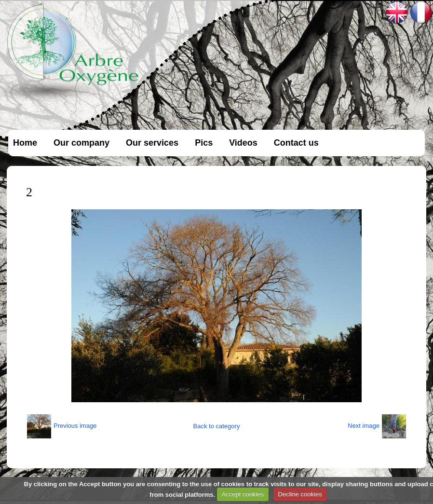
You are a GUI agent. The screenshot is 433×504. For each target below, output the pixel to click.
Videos (243, 143)
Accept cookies (243, 494)
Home (25, 143)
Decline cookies (300, 494)
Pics (204, 143)
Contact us (296, 143)
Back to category (217, 426)
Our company (81, 143)
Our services (152, 143)
